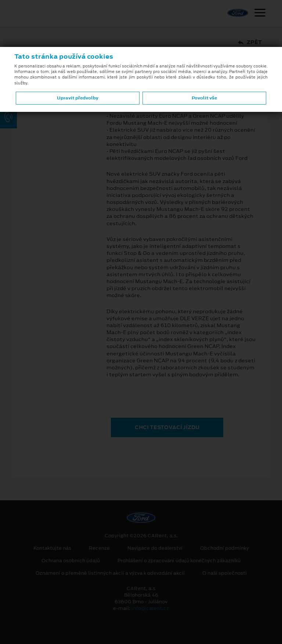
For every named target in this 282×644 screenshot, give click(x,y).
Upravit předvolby (78, 98)
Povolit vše (204, 98)
